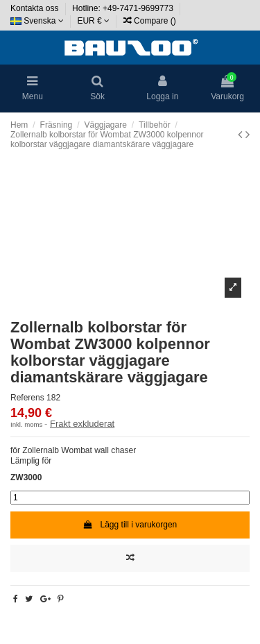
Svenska (37, 21)
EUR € (93, 21)
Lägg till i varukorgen (130, 525)
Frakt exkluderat (82, 424)
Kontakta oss (36, 8)
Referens (27, 398)
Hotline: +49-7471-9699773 (124, 8)
